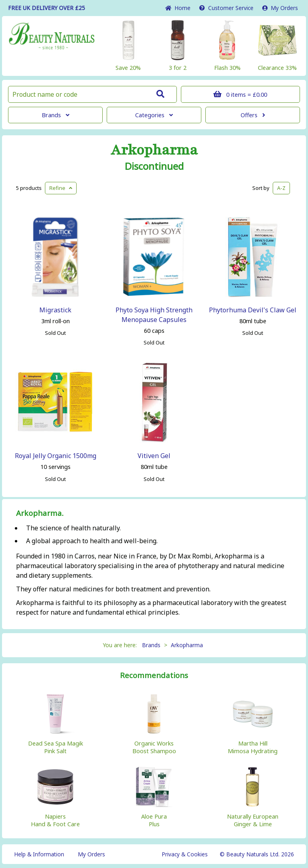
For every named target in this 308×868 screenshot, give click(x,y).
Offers (253, 115)
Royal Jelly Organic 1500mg (56, 456)
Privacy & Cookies (185, 854)
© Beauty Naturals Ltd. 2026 (257, 854)
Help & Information (39, 854)
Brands (56, 115)
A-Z (281, 188)
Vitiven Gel (154, 456)
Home (178, 8)
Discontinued (154, 166)
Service (226, 8)
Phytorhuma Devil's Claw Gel (253, 310)
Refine (61, 188)
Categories (154, 115)
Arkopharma (154, 150)
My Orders (280, 8)
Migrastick (55, 310)
